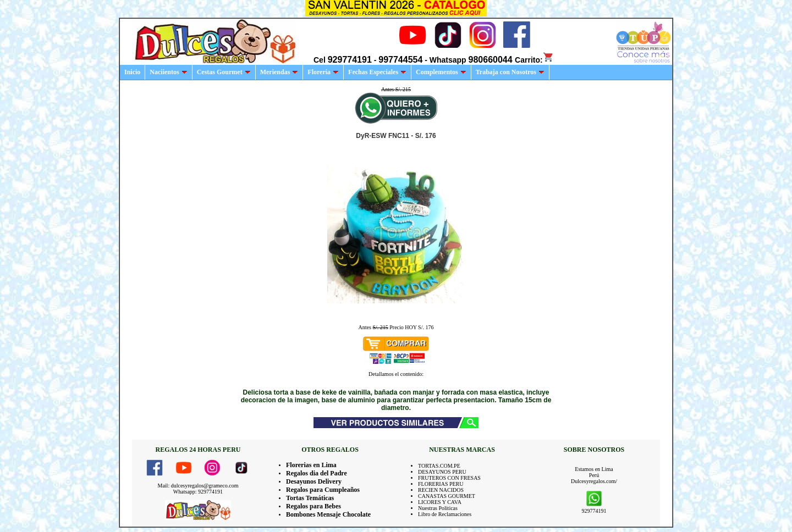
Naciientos (168, 72)
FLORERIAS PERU (441, 484)
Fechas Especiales (377, 72)
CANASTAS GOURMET (447, 496)
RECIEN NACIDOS (441, 490)
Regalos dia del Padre (317, 473)
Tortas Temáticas (310, 498)
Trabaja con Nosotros (510, 72)
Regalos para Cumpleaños (323, 490)
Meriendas (279, 72)
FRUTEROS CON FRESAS (449, 478)
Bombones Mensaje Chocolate (328, 514)
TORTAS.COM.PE (439, 466)
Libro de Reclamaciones (445, 514)
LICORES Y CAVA (440, 502)
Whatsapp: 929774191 (198, 492)
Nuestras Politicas (438, 508)
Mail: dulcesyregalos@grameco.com (198, 486)
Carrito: (534, 60)
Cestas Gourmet (224, 72)
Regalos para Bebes (313, 506)
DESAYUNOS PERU (442, 472)
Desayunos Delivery (314, 481)
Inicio (132, 72)
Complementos (441, 72)
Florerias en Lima (311, 465)
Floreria (323, 72)
